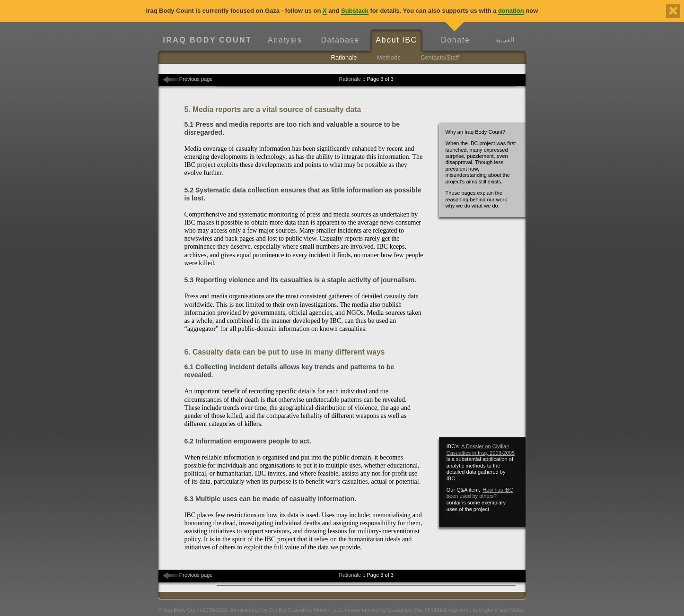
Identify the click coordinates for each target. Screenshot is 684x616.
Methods (389, 57)
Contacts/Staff (440, 57)
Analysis (285, 40)
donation (511, 11)
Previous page (196, 79)
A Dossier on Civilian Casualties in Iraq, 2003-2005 (481, 449)
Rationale (344, 57)
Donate (455, 40)
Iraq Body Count (207, 40)
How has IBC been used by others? (480, 493)
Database (340, 40)
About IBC (396, 40)
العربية (505, 39)
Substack (355, 11)
